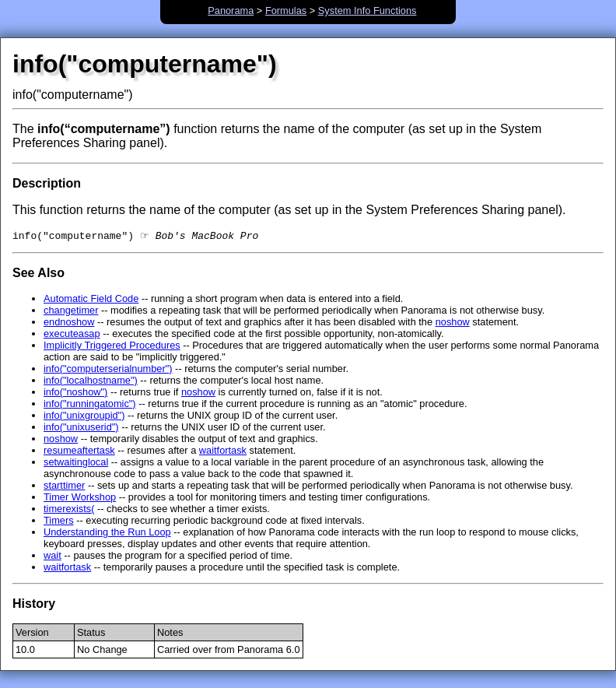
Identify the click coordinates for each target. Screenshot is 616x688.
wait (52, 557)
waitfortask (223, 452)
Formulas (286, 11)
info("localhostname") (91, 382)
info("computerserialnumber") (108, 370)
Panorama (231, 11)
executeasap (72, 335)
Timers (59, 522)
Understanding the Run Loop (107, 534)
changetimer (71, 312)
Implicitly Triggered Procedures (112, 347)
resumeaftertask (79, 452)
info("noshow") (75, 393)
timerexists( (69, 510)
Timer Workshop (80, 498)
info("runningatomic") (90, 405)
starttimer (64, 487)
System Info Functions (367, 11)
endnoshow (69, 323)
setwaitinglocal (76, 463)
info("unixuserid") (81, 428)
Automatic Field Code (91, 300)
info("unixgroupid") (84, 417)
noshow (453, 323)
